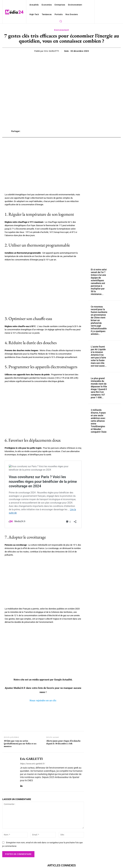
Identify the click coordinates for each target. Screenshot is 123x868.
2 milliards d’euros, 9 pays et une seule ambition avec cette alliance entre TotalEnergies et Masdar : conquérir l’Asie (99, 406)
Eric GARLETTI (52, 51)
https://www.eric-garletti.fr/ (32, 764)
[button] (61, 21)
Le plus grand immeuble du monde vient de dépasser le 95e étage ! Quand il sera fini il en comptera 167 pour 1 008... (98, 375)
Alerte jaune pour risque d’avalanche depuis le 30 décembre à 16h (63, 742)
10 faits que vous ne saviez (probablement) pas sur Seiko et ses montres (20, 743)
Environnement (61, 30)
